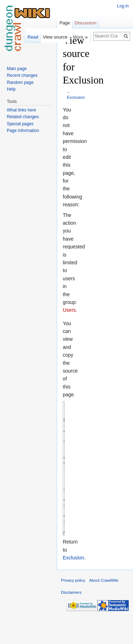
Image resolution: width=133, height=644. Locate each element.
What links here (21, 110)
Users (69, 310)
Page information (23, 131)
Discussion (85, 23)
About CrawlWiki (104, 607)
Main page (17, 69)
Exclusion (76, 97)
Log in (123, 6)
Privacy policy (73, 607)
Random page (20, 82)
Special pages (20, 124)
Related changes (23, 117)
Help (11, 89)
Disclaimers (71, 619)
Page (65, 23)
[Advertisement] (99, 140)
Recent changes (22, 75)
